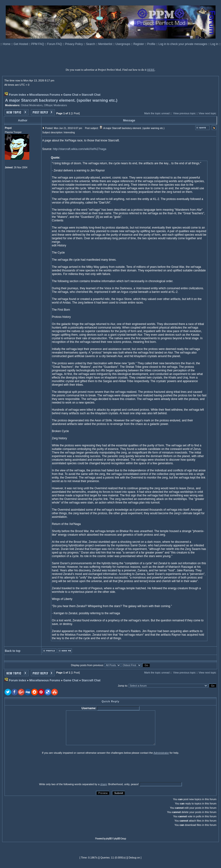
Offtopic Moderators (55, 105)
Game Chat (71, 95)
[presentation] (41, 768)
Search (91, 44)
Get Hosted (21, 44)
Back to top (13, 651)
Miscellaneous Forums (45, 95)
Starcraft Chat (91, 95)
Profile (152, 44)
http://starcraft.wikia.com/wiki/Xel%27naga (80, 149)
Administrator (161, 753)
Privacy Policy (74, 44)
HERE (151, 70)
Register (139, 44)
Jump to (123, 686)
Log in (214, 44)
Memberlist (106, 44)
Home (7, 44)
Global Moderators (32, 105)
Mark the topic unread (157, 113)
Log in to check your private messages (183, 44)
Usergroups (123, 44)
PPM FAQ (38, 44)
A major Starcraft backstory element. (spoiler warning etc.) (61, 100)
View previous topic (184, 113)
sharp (104, 784)
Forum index (18, 95)
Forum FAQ (55, 44)
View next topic (207, 113)
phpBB (109, 839)
